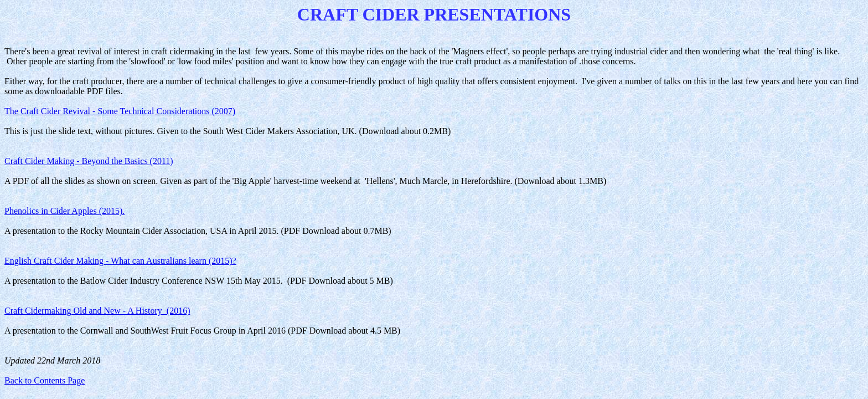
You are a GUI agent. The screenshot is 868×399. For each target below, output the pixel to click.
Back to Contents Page (45, 380)
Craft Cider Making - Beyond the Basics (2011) (89, 161)
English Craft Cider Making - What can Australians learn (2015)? (120, 261)
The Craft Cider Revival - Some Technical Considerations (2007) (120, 111)
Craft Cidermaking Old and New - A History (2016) (97, 311)
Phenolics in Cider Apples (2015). (64, 211)
